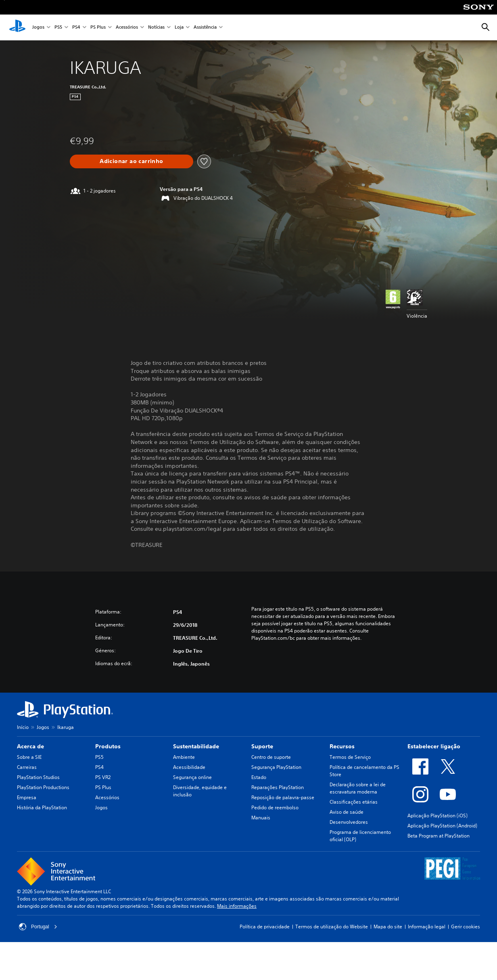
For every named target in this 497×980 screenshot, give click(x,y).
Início (23, 727)
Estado (259, 777)
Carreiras (27, 767)
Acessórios (127, 28)
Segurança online (192, 777)
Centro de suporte (271, 757)
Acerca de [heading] (30, 746)
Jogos (38, 28)
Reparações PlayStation (278, 787)
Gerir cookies (466, 927)
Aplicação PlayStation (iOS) (437, 816)
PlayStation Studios (38, 777)
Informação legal (427, 927)
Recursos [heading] (342, 746)
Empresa (27, 797)
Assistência (205, 28)
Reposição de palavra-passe (283, 797)
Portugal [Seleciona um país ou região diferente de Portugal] (38, 927)
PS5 (58, 28)
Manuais (261, 818)
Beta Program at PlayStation (439, 836)
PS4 (76, 28)
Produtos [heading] (108, 746)
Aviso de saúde (347, 812)
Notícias (156, 28)
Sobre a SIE (29, 757)
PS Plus (98, 28)
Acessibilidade (189, 767)
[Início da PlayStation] (17, 27)
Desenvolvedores (349, 822)
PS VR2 (103, 777)
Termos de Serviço (350, 757)
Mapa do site (388, 927)
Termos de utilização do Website (332, 927)
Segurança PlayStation (276, 767)
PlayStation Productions (43, 787)
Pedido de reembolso (275, 807)
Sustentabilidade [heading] (196, 746)
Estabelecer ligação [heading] (434, 746)
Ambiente (184, 757)
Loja (179, 28)
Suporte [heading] (262, 746)
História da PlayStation (42, 807)
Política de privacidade (265, 927)
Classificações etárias (354, 802)
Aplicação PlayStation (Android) (442, 826)
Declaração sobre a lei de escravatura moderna (358, 788)
